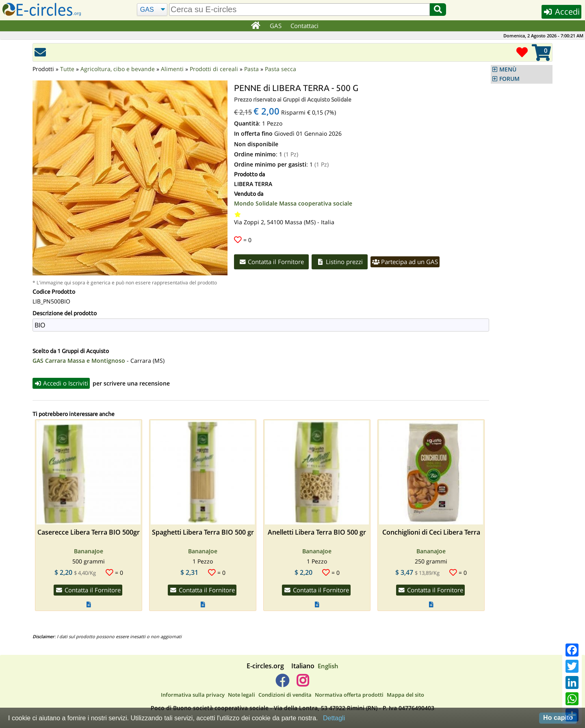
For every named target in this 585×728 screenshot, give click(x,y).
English (328, 666)
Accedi (561, 12)
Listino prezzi (340, 262)
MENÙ (508, 69)
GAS (276, 26)
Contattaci (304, 26)
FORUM (509, 79)
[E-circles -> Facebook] (282, 684)
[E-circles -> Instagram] (302, 684)
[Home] (255, 26)
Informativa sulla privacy (193, 695)
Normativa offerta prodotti (349, 695)
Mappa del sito (405, 695)
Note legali (242, 695)
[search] (299, 10)
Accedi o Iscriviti (61, 383)
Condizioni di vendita (285, 695)
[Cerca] (152, 10)
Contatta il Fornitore (272, 262)
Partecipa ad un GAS (405, 262)
